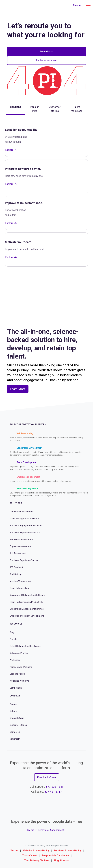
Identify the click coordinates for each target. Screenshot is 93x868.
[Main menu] (88, 7)
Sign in (77, 5)
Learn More (18, 389)
